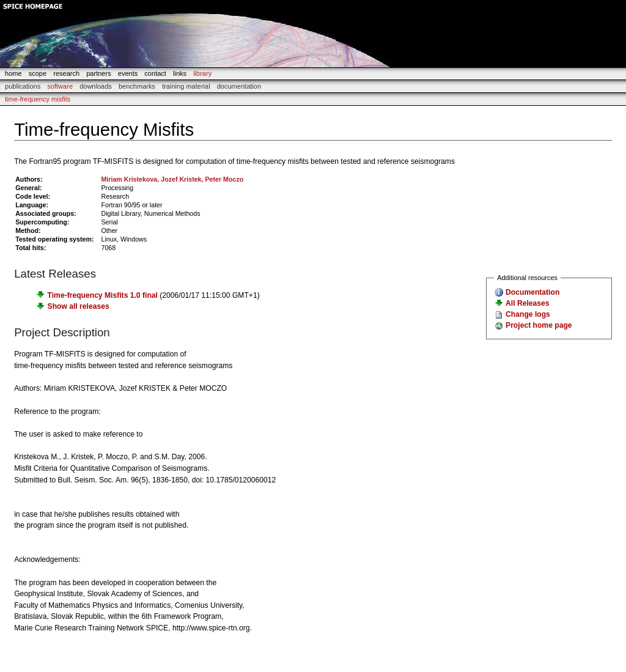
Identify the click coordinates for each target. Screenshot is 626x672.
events (128, 73)
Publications (23, 86)
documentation (239, 86)
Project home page (539, 325)
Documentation (532, 292)
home (13, 73)
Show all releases (79, 306)
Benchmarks (137, 86)
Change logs (528, 314)
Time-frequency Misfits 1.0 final (103, 295)
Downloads (96, 86)
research (66, 73)
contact (155, 73)
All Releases (527, 303)
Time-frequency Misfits (38, 99)
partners (98, 73)
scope (38, 73)
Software (60, 86)
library (202, 73)
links (180, 73)
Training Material (186, 86)
